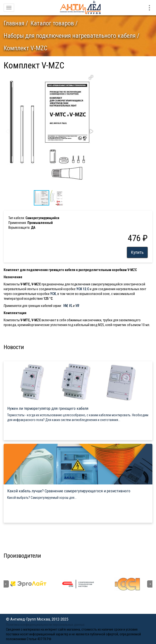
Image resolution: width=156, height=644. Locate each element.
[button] (91, 77)
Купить (137, 252)
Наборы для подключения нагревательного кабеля (70, 36)
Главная (14, 23)
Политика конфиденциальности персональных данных (45, 625)
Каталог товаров (52, 23)
